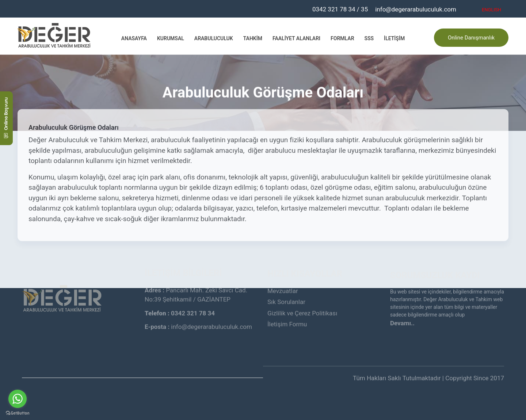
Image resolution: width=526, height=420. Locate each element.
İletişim (394, 38)
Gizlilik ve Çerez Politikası (302, 285)
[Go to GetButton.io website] (18, 413)
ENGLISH (491, 9)
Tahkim (253, 38)
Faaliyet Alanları (296, 38)
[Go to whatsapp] (18, 399)
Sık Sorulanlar (286, 275)
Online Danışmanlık (471, 37)
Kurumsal (171, 38)
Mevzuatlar (283, 263)
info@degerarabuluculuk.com (416, 9)
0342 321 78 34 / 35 (340, 8)
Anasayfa (134, 38)
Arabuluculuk (214, 38)
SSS (369, 38)
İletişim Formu (287, 297)
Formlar (342, 38)
